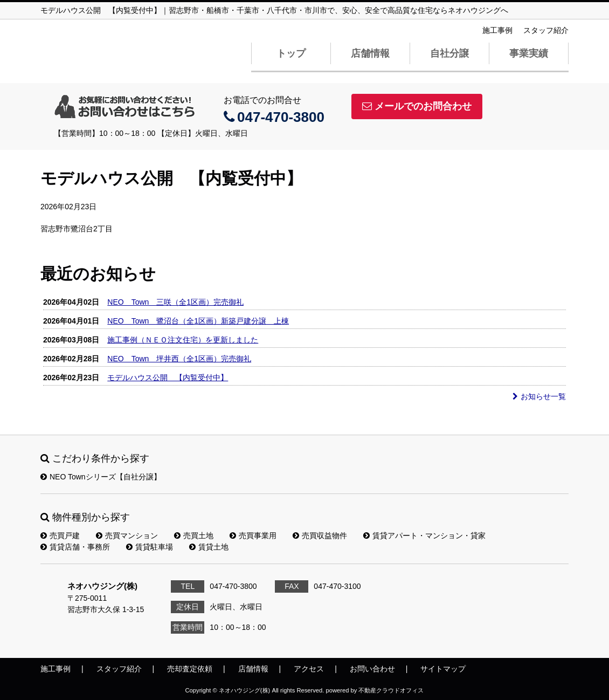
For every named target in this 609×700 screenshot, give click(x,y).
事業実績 (529, 53)
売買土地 (194, 536)
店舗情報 (370, 53)
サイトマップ (443, 669)
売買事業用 (253, 536)
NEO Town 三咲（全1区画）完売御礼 (175, 302)
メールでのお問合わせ (417, 106)
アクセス (309, 669)
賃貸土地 (209, 547)
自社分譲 (449, 53)
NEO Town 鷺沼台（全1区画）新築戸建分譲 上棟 (198, 321)
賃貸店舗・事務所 (75, 547)
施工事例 (497, 30)
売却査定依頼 (190, 669)
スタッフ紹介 (546, 30)
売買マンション (127, 536)
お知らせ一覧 (539, 396)
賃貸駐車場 (150, 547)
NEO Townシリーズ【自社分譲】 (101, 477)
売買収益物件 (320, 536)
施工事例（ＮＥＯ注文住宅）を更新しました (183, 340)
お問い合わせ (372, 669)
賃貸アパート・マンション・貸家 (424, 536)
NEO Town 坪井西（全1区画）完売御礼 (179, 359)
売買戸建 (60, 536)
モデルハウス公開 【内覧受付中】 (168, 378)
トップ (291, 53)
